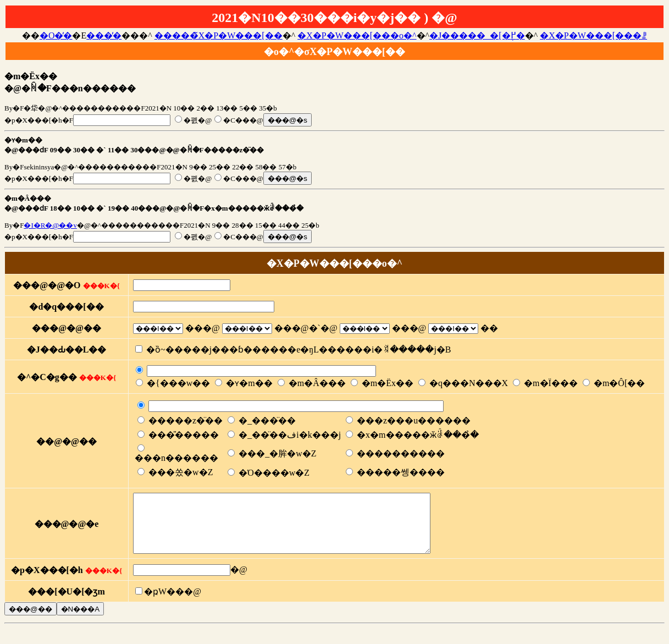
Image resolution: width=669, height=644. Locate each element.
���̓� (104, 35)
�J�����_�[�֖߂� (477, 35)
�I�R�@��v (50, 225)
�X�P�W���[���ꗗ (593, 35)
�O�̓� (56, 35)
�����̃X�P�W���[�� (219, 35)
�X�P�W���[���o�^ (357, 35)
